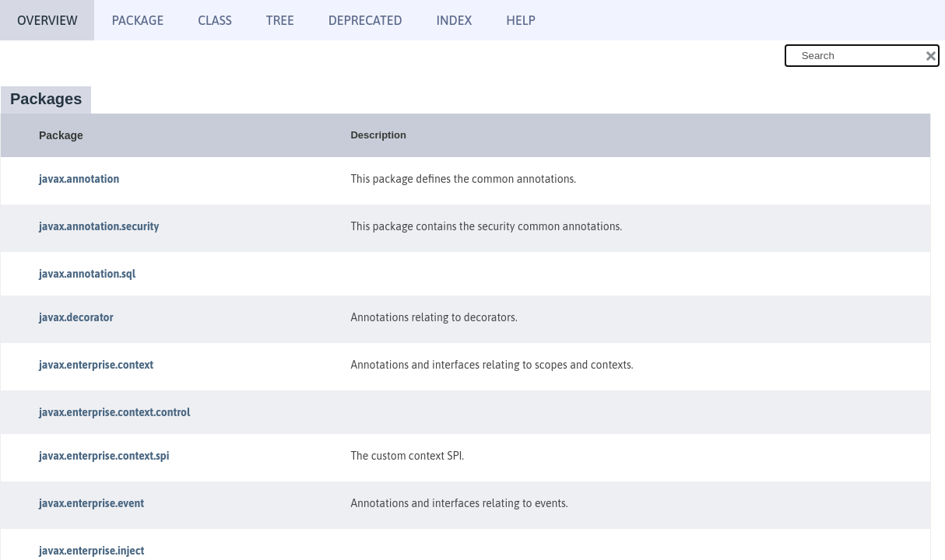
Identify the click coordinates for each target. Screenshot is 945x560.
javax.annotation (79, 179)
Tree (280, 20)
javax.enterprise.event (91, 503)
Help (520, 20)
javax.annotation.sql (87, 274)
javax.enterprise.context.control (114, 412)
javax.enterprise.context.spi (104, 456)
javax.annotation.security (99, 226)
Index (455, 20)
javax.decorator (76, 317)
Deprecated (365, 20)
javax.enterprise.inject (91, 551)
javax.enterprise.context (96, 365)
